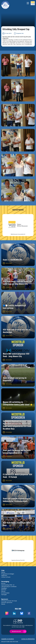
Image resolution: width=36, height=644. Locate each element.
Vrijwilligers (4, 588)
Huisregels (4, 595)
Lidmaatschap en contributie (9, 587)
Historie (3, 591)
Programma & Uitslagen (8, 574)
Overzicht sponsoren (7, 602)
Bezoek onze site (16, 631)
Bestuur (3, 583)
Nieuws (3, 572)
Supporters (4, 575)
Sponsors (4, 590)
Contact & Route (6, 577)
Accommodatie (5, 593)
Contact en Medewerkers (28, 639)
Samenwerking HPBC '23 (8, 585)
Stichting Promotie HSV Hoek (9, 601)
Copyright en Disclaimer (8, 639)
